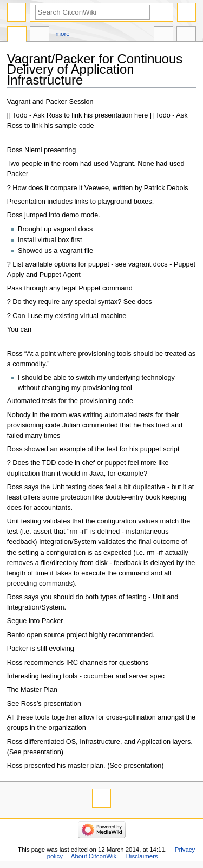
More (63, 34)
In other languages (163, 35)
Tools (186, 35)
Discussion (40, 35)
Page (17, 35)
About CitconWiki (94, 856)
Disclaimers (142, 856)
